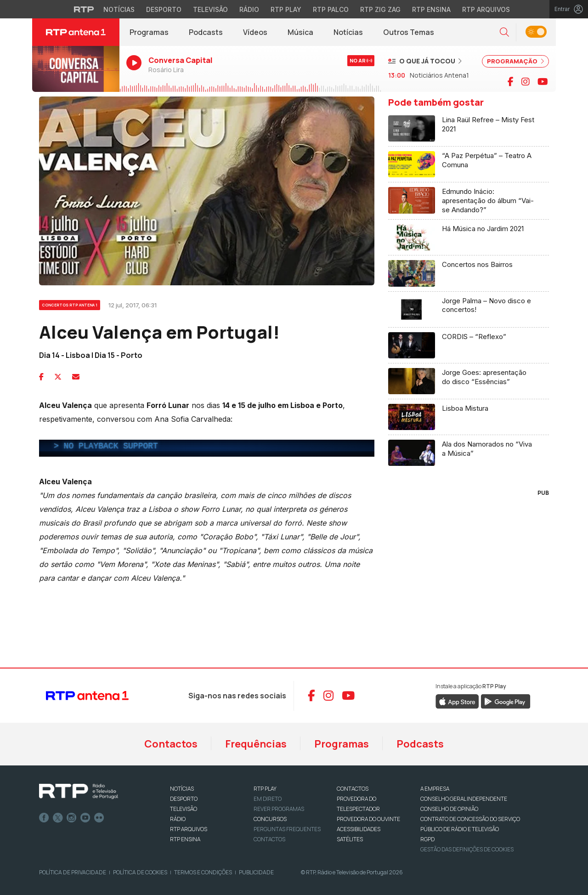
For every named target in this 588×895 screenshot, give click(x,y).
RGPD (427, 839)
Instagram (72, 818)
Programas (149, 32)
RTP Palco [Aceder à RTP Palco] (331, 9)
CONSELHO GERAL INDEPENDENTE (464, 799)
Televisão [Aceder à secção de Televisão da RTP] (210, 9)
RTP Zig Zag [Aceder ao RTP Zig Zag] (380, 9)
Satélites (350, 839)
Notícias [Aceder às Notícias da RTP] (119, 9)
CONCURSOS (270, 819)
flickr (99, 818)
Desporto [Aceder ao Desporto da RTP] (164, 9)
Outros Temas (409, 32)
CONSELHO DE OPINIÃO (449, 809)
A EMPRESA (435, 789)
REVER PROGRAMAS (279, 809)
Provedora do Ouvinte (368, 819)
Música (300, 32)
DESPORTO (184, 799)
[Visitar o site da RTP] (84, 9)
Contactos (171, 744)
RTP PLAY (265, 789)
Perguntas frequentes (287, 829)
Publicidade (256, 872)
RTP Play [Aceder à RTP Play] (286, 9)
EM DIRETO (268, 799)
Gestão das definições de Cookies (467, 849)
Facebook (44, 818)
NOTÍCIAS (182, 789)
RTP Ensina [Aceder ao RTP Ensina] (431, 9)
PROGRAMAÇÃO (515, 61)
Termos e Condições (203, 872)
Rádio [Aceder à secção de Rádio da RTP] (249, 9)
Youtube (85, 818)
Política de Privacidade (73, 872)
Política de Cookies (140, 872)
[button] (504, 32)
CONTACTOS (353, 789)
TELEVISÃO (184, 809)
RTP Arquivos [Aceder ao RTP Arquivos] (486, 9)
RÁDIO (178, 819)
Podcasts (206, 32)
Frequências (256, 744)
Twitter (58, 818)
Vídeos (255, 32)
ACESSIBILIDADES (359, 829)
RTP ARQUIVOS (189, 829)
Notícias (348, 32)
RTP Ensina (185, 839)
